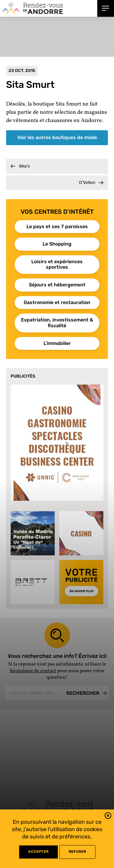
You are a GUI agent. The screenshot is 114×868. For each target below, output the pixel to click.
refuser (77, 852)
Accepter (38, 852)
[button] (108, 817)
